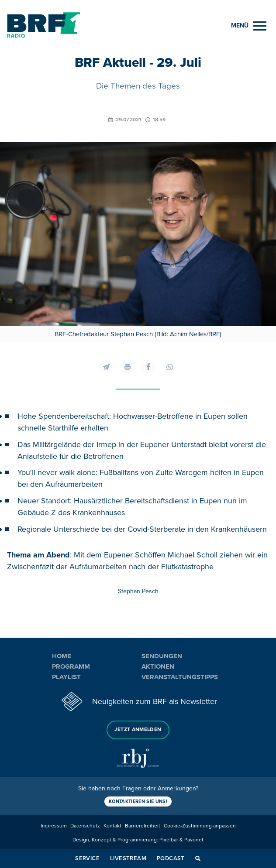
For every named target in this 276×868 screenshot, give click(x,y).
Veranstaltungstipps (180, 677)
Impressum (54, 826)
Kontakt (112, 826)
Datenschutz (85, 826)
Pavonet (194, 840)
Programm (71, 666)
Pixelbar (169, 840)
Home (62, 656)
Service (87, 858)
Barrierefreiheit (143, 826)
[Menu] (249, 26)
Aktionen (158, 666)
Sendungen (162, 656)
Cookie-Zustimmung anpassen (200, 826)
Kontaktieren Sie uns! (138, 801)
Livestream (128, 858)
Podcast (171, 858)
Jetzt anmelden (138, 730)
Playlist (66, 677)
